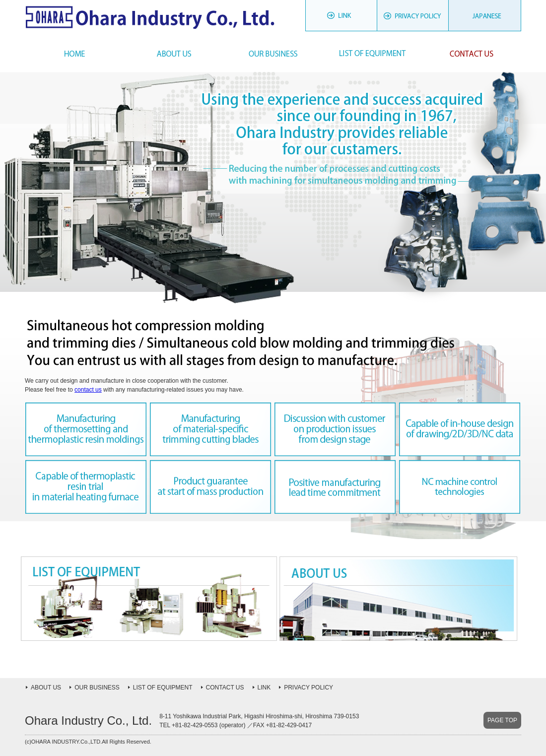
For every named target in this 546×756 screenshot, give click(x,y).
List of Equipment (372, 54)
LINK (341, 18)
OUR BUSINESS (97, 687)
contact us (88, 390)
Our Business (273, 54)
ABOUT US (46, 687)
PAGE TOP (502, 720)
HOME (74, 54)
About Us (174, 54)
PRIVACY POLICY (413, 18)
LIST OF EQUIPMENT (163, 687)
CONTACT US (225, 687)
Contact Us (472, 54)
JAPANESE (485, 18)
